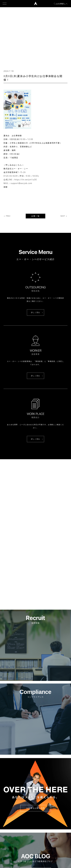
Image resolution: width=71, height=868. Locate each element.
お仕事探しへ (61, 4)
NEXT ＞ (64, 216)
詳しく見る (35, 312)
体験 (6, 187)
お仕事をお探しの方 (35, 808)
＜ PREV (7, 216)
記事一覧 (35, 216)
